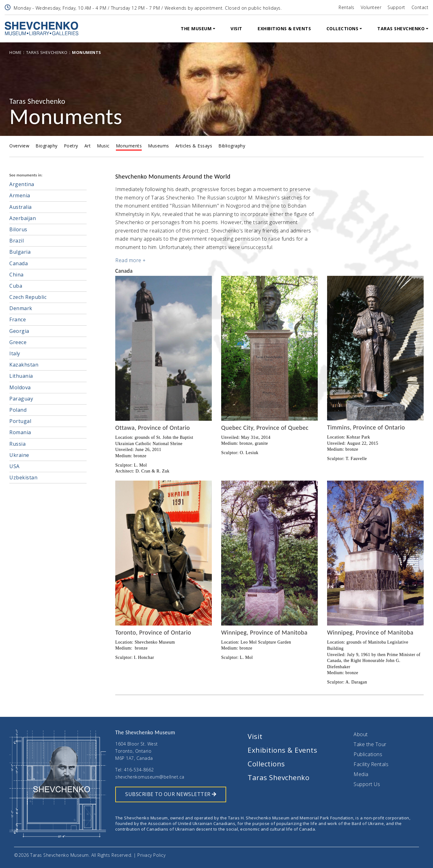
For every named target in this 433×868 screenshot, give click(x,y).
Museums (159, 146)
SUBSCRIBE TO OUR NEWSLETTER (171, 794)
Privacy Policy (151, 855)
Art (88, 146)
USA (14, 466)
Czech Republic (28, 297)
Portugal (20, 421)
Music (103, 146)
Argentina (22, 184)
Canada (19, 263)
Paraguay (21, 399)
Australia (21, 207)
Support (396, 7)
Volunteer (371, 7)
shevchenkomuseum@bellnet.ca (150, 777)
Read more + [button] (131, 260)
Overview (19, 146)
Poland (18, 410)
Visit (236, 29)
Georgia (19, 331)
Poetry (71, 146)
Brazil (17, 241)
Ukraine (19, 455)
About (361, 734)
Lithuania (21, 376)
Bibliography (232, 146)
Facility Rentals (371, 764)
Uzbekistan (23, 477)
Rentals (347, 7)
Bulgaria (20, 252)
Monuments (129, 146)
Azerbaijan (23, 218)
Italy (15, 353)
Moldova (20, 387)
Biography (47, 146)
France (18, 319)
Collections (343, 29)
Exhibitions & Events (284, 29)
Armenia (20, 195)
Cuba (16, 286)
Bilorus (18, 229)
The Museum (196, 29)
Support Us (367, 784)
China (17, 275)
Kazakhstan (24, 365)
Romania (20, 432)
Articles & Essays (194, 146)
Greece (18, 342)
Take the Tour (370, 744)
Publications (368, 754)
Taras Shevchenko (401, 29)
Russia (17, 444)
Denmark (21, 308)
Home (15, 52)
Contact (420, 7)
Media (361, 774)
